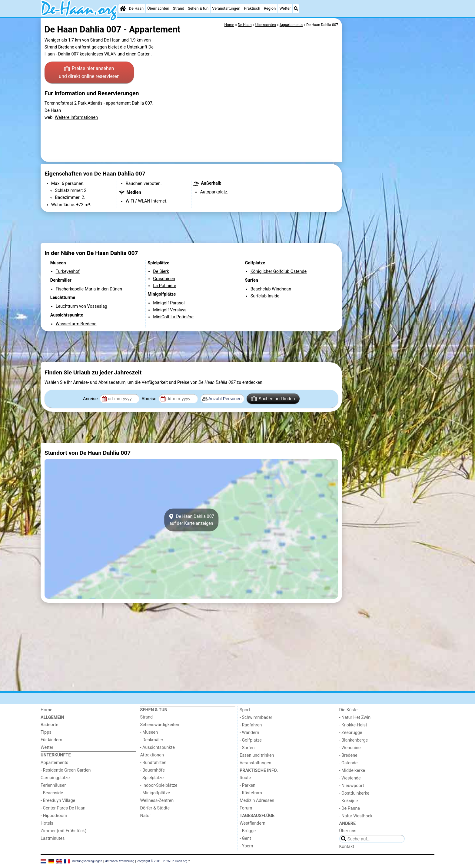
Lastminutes (53, 838)
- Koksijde (349, 801)
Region (270, 8)
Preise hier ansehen (89, 73)
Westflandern (252, 823)
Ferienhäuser (53, 785)
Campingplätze (55, 778)
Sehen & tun (198, 8)
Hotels (47, 823)
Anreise (91, 399)
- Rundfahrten (153, 763)
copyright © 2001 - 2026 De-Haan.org (163, 861)
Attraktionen (152, 755)
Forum (246, 808)
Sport (245, 710)
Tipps (46, 732)
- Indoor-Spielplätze (159, 785)
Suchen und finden (273, 399)
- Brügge (248, 831)
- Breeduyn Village (58, 801)
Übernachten (158, 8)
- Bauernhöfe (153, 770)
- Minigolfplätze (155, 793)
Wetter (285, 8)
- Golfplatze (251, 740)
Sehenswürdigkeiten (160, 725)
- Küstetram (251, 793)
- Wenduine (350, 748)
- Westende (350, 778)
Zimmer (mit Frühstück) (63, 831)
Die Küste (349, 710)
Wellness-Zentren (157, 801)
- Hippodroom (54, 816)
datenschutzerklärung (120, 861)
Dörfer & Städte (155, 808)
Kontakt (347, 847)
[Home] (123, 8)
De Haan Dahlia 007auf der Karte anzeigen (191, 520)
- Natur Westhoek (356, 816)
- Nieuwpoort (352, 786)
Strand (179, 8)
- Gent (245, 838)
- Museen (149, 732)
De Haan (136, 8)
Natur (146, 816)
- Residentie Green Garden (66, 770)
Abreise (149, 399)
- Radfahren (251, 725)
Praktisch (252, 8)
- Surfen (247, 748)
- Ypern (246, 846)
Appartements (54, 763)
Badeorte (49, 725)
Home (47, 710)
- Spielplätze (152, 778)
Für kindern (51, 740)
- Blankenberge (354, 740)
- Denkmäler (152, 740)
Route (245, 778)
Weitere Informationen (76, 117)
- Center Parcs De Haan (63, 808)
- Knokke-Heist (353, 725)
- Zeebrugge (351, 733)
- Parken (247, 785)
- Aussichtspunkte (158, 747)
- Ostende (349, 763)
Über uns (348, 831)
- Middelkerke (352, 771)
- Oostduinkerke (354, 793)
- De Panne (350, 808)
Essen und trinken (257, 755)
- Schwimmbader (256, 717)
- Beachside (52, 793)
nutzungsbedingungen (87, 861)
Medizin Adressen (257, 801)
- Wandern (249, 733)
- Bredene (348, 755)
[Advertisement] (389, 158)
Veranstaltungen (226, 8)
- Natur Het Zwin (355, 717)
